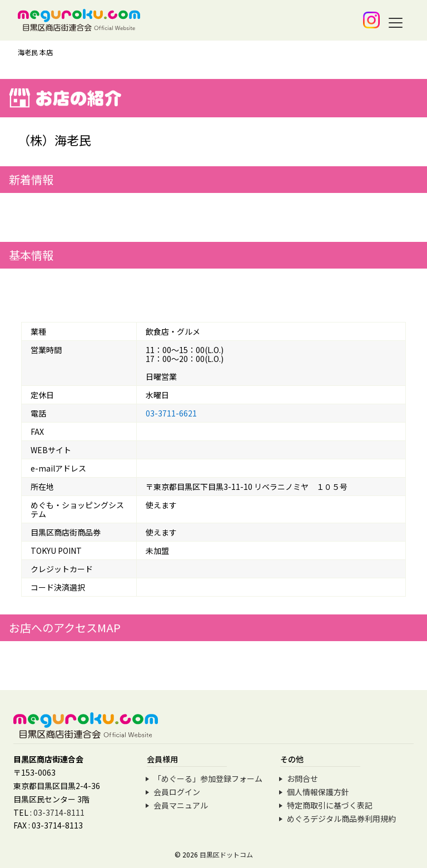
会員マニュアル (181, 805)
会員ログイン (177, 792)
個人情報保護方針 (318, 792)
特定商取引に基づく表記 (330, 805)
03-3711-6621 (171, 413)
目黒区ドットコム (226, 854)
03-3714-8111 (59, 812)
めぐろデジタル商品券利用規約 (341, 819)
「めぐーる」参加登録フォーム (208, 778)
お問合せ (302, 778)
